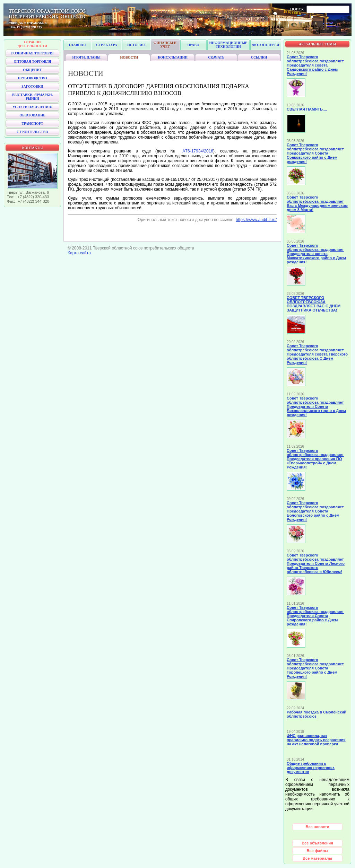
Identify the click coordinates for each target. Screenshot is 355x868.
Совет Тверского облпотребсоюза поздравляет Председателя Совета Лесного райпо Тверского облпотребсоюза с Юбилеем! (316, 563)
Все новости (317, 827)
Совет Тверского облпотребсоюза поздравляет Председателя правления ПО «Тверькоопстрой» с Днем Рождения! (315, 459)
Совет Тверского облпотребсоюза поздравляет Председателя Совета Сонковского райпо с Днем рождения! (315, 153)
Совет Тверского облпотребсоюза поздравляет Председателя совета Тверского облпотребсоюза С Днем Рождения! (317, 354)
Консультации (173, 57)
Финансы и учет (165, 45)
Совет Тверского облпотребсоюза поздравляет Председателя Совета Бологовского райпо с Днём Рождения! (315, 511)
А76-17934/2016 (198, 151)
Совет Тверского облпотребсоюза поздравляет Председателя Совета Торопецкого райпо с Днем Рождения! (315, 668)
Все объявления (317, 843)
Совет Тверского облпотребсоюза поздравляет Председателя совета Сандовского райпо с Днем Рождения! (315, 65)
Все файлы (317, 851)
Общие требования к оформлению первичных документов (311, 768)
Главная (77, 45)
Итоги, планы (86, 57)
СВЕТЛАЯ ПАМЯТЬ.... (307, 109)
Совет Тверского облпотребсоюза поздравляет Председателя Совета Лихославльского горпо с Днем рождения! (316, 406)
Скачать (216, 57)
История (136, 45)
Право (193, 45)
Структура (106, 45)
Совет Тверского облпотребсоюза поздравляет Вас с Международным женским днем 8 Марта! (317, 203)
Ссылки (259, 57)
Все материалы (317, 858)
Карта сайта (79, 253)
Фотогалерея (266, 45)
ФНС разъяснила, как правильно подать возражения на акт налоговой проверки (316, 740)
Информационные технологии (228, 45)
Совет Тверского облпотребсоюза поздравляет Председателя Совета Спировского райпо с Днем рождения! (315, 616)
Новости (129, 57)
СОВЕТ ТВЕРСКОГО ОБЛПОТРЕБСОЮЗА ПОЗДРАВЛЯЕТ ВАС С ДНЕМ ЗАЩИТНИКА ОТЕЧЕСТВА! (314, 304)
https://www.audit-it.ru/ (256, 220)
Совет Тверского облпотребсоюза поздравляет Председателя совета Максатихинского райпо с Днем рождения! (316, 254)
